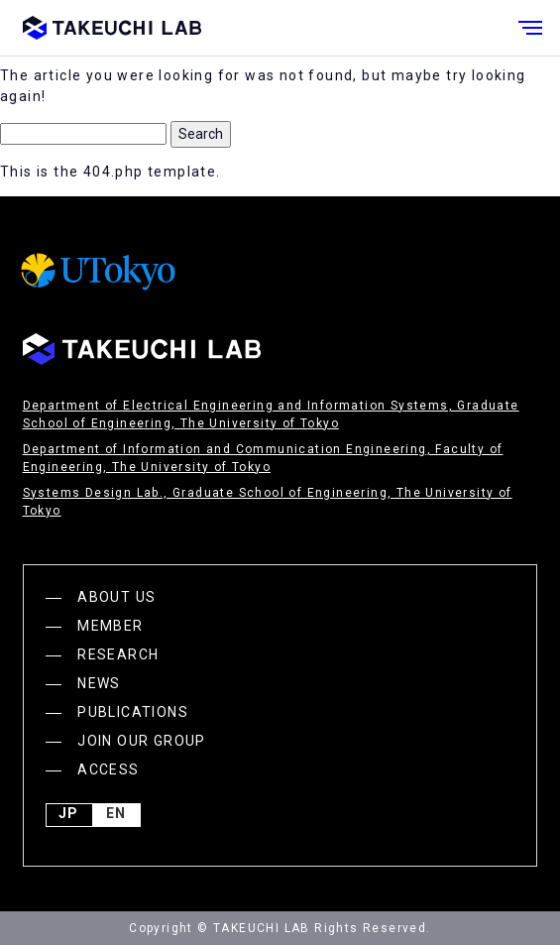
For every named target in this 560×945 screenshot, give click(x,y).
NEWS (99, 683)
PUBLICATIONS (133, 712)
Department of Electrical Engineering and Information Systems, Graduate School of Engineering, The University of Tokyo (271, 414)
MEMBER (110, 626)
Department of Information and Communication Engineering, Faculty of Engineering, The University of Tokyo (263, 458)
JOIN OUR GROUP (142, 741)
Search (201, 134)
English (116, 815)
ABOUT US (116, 597)
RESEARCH (118, 654)
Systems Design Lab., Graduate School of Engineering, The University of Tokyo (268, 502)
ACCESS (108, 769)
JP (68, 815)
